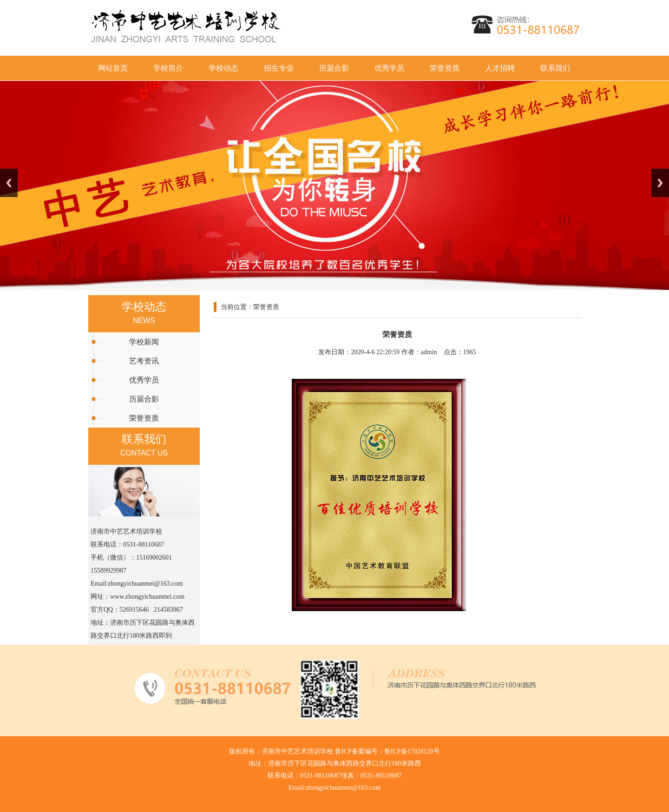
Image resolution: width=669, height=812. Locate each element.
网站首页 (113, 68)
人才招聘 (500, 68)
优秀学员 (389, 68)
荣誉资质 (445, 68)
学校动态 (223, 68)
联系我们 (555, 68)
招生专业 (279, 68)
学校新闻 (144, 342)
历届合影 (334, 68)
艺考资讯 (144, 361)
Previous (9, 183)
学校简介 (168, 68)
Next (660, 183)
